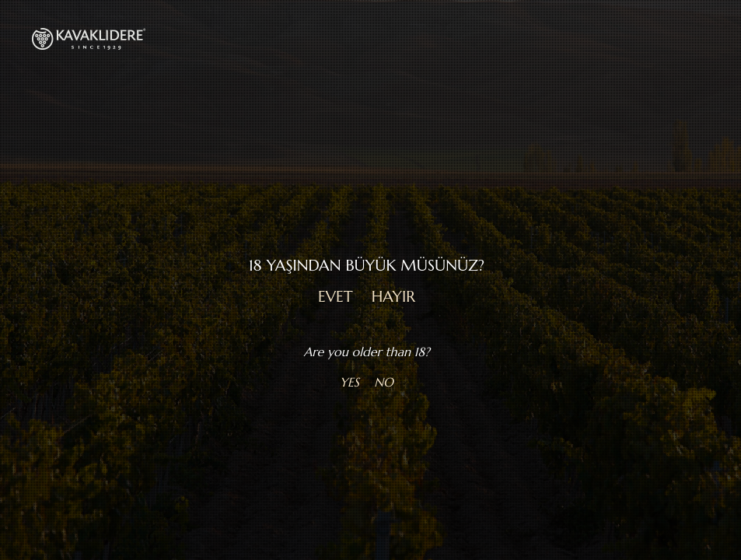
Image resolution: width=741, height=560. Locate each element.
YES (350, 382)
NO (384, 382)
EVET (336, 297)
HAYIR (393, 297)
